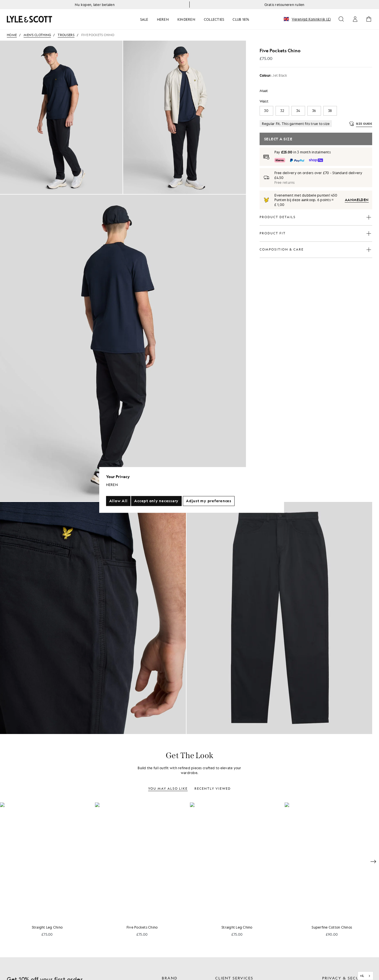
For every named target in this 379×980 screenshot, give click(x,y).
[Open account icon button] (355, 19)
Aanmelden (357, 200)
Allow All (118, 501)
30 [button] (266, 110)
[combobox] (366, 976)
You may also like (168, 789)
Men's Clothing (37, 35)
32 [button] (282, 110)
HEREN (163, 19)
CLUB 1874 (241, 19)
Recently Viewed (213, 789)
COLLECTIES (214, 19)
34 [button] (298, 110)
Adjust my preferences (209, 501)
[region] (192, 490)
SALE (144, 19)
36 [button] (314, 110)
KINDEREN (186, 19)
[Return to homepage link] (64, 19)
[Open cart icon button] (369, 19)
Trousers (66, 35)
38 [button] (330, 110)
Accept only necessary (156, 501)
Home (12, 35)
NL (362, 976)
